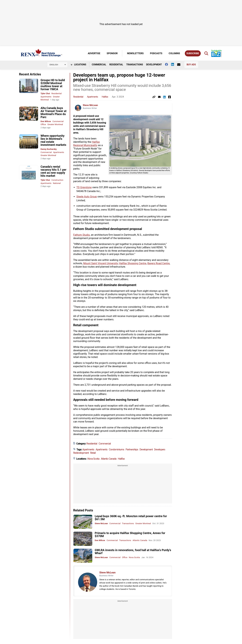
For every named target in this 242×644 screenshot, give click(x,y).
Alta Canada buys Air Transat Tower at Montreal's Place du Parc (54, 113)
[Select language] (57, 65)
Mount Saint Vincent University (100, 263)
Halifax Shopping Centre (133, 263)
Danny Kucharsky (49, 149)
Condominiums (116, 449)
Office (43, 124)
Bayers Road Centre (159, 263)
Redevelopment (81, 453)
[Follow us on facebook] (168, 64)
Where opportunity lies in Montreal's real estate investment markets (53, 140)
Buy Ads (191, 65)
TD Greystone (84, 187)
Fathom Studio (82, 235)
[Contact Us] (180, 65)
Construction (57, 180)
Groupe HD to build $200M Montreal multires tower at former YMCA (53, 85)
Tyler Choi (45, 93)
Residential (116, 65)
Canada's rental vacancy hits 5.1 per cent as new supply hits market (54, 171)
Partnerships (132, 449)
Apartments (46, 97)
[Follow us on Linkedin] (174, 64)
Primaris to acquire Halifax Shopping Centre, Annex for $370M (130, 535)
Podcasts (156, 53)
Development (154, 65)
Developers (160, 449)
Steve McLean (90, 105)
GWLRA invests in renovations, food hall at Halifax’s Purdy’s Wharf (133, 552)
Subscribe (193, 53)
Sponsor (112, 53)
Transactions (135, 65)
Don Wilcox (46, 121)
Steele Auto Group (87, 197)
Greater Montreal (55, 124)
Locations (78, 65)
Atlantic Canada (109, 459)
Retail (93, 453)
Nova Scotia (93, 459)
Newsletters (135, 53)
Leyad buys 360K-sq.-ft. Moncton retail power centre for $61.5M (131, 518)
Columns (174, 53)
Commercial (99, 65)
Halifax (105, 97)
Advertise (94, 53)
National (57, 183)
